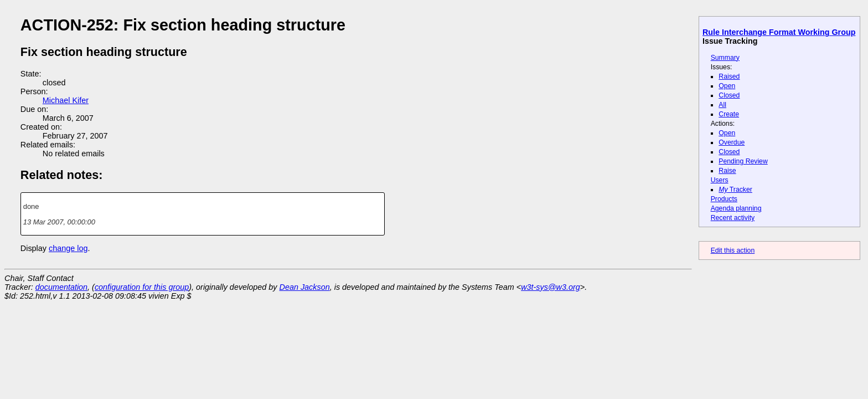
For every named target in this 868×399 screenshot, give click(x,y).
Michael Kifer (66, 100)
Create (729, 114)
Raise (727, 171)
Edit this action (733, 250)
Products (724, 199)
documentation (61, 287)
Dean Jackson (305, 287)
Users (720, 180)
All (722, 105)
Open (727, 86)
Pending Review (743, 161)
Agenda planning (736, 208)
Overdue (732, 142)
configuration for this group (142, 287)
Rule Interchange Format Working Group (779, 32)
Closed (729, 95)
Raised (729, 76)
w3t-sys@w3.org (551, 287)
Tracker (735, 190)
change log (68, 248)
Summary (725, 58)
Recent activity (733, 218)
